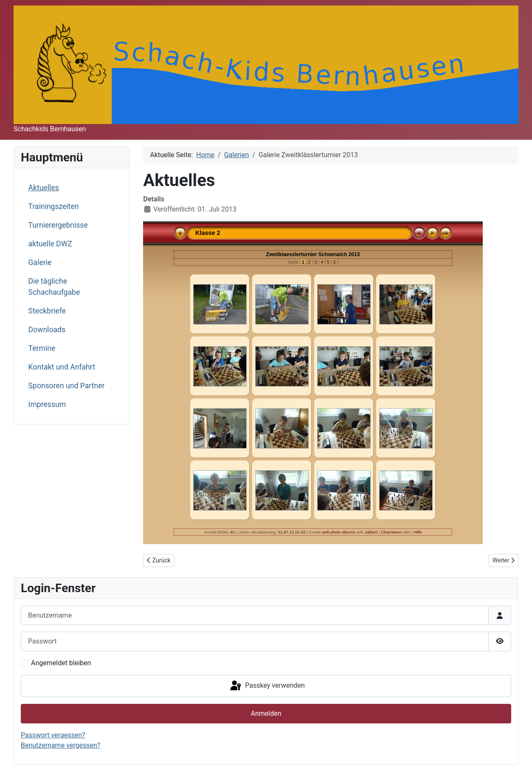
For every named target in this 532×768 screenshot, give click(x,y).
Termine (42, 348)
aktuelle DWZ (50, 244)
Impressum (47, 404)
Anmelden (266, 713)
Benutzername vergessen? (61, 745)
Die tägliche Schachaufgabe (54, 287)
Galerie (40, 263)
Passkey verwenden (267, 686)
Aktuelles (44, 188)
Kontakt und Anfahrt (62, 367)
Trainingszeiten (54, 206)
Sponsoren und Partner (67, 386)
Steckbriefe (47, 311)
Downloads (47, 330)
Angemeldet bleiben (61, 663)
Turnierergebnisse (58, 225)
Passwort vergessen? (53, 735)
